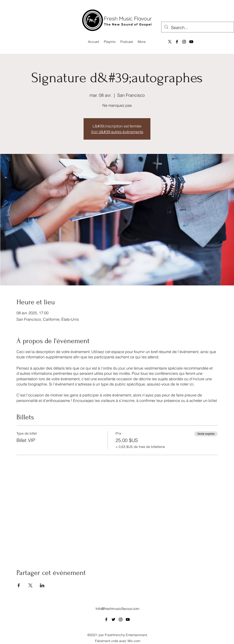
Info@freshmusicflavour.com (117, 609)
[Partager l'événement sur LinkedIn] (42, 585)
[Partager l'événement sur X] (30, 585)
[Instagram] (184, 42)
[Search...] (197, 28)
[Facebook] (177, 42)
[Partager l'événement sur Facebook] (19, 585)
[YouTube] (191, 42)
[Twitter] (113, 619)
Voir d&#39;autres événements (117, 132)
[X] (170, 42)
